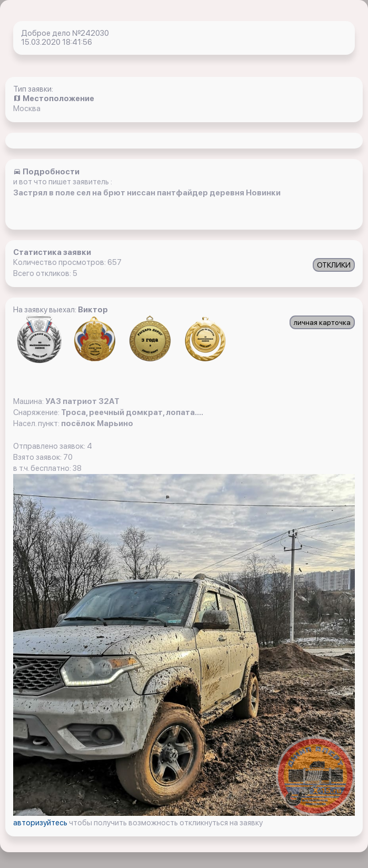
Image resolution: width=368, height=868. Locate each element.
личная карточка (322, 322)
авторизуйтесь (41, 823)
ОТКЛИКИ (334, 265)
